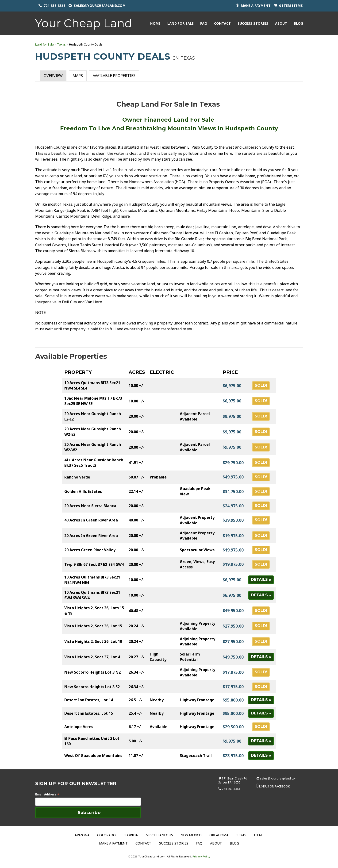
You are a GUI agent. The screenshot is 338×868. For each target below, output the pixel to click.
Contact (222, 23)
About (281, 23)
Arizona (82, 835)
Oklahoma (219, 835)
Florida (131, 835)
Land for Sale (181, 23)
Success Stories (253, 23)
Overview (53, 76)
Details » (261, 580)
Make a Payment (113, 843)
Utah (259, 835)
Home (155, 23)
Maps (78, 76)
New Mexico (191, 835)
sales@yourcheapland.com (100, 6)
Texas (61, 44)
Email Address (47, 794)
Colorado (106, 835)
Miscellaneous (159, 835)
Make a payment (256, 6)
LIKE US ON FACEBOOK (274, 786)
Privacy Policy (201, 856)
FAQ (204, 23)
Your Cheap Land (84, 23)
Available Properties (114, 76)
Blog (298, 23)
